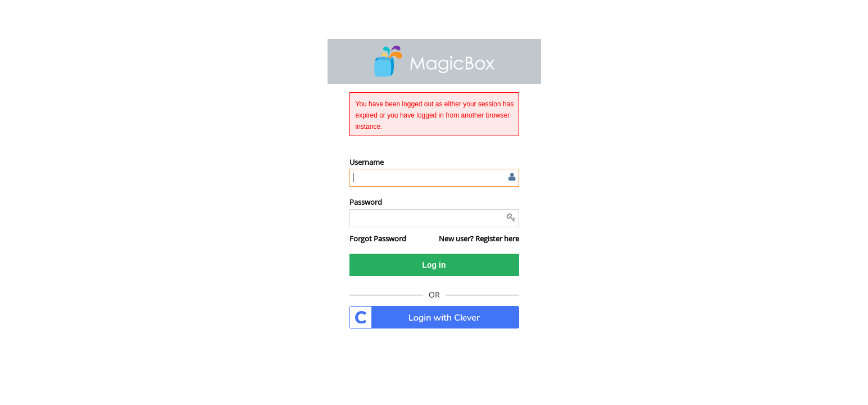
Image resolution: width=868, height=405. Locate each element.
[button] (378, 238)
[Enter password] (434, 218)
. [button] (434, 317)
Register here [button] (497, 238)
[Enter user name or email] (434, 178)
